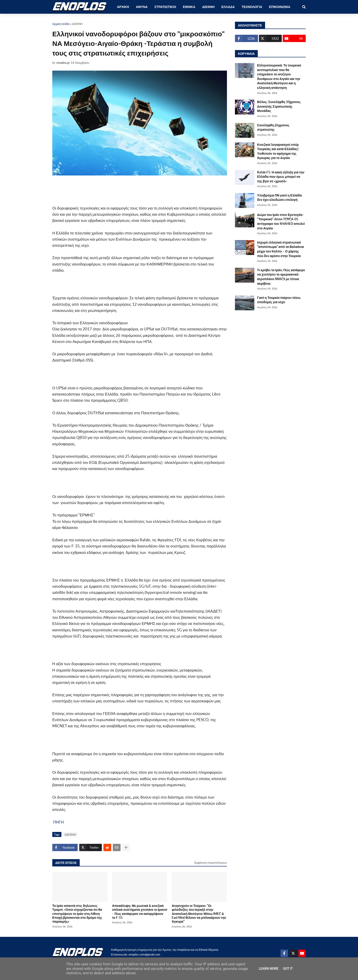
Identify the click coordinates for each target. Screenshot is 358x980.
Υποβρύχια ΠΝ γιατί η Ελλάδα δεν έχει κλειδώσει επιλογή (279, 198)
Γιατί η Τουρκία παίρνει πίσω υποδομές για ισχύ (279, 300)
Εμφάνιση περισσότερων (211, 863)
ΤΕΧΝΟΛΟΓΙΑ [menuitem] (252, 7)
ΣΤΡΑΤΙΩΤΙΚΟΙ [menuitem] (165, 7)
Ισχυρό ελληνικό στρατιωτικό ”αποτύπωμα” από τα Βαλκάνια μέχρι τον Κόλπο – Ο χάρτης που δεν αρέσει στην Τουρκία (280, 249)
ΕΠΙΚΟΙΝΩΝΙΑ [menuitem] (280, 7)
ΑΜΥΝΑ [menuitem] (142, 7)
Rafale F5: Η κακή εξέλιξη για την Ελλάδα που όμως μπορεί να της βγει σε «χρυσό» (281, 177)
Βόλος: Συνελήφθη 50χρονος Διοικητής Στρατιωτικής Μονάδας (279, 106)
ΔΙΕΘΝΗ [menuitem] (208, 7)
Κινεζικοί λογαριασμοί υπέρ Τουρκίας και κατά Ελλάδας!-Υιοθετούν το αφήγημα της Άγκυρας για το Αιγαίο (278, 151)
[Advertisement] (137, 190)
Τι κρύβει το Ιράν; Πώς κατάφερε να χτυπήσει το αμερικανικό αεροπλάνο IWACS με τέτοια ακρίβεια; (281, 277)
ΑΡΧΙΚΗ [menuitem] (123, 7)
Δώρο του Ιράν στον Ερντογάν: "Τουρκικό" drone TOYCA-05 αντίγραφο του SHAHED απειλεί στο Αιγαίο (281, 221)
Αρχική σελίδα (61, 24)
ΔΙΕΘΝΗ (77, 24)
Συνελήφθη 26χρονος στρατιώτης (273, 127)
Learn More (268, 969)
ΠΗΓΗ (58, 822)
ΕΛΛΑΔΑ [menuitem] (228, 7)
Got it (288, 969)
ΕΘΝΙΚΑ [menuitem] (189, 7)
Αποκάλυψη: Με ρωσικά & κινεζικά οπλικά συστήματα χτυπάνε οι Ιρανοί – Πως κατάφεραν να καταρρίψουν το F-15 (140, 912)
